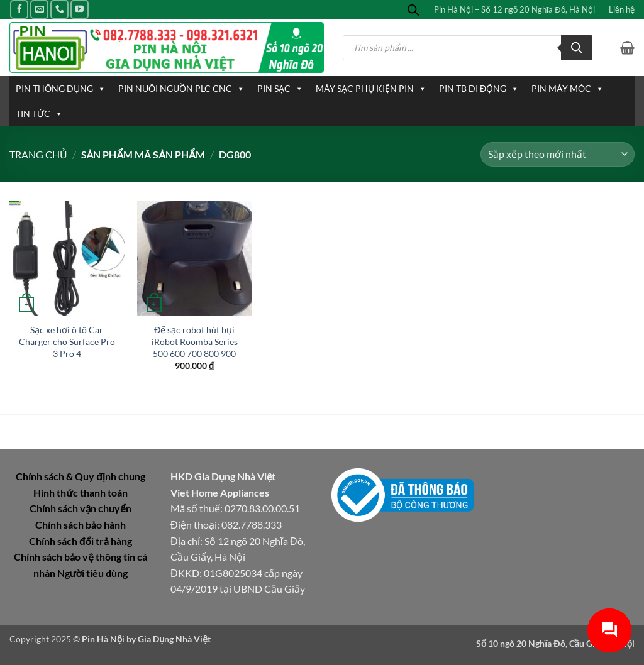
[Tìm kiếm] (577, 48)
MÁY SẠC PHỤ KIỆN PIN (371, 89)
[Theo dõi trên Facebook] (19, 9)
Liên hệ (622, 9)
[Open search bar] (413, 10)
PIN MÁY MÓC (568, 89)
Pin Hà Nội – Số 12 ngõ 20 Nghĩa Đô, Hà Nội (514, 9)
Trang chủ (38, 154)
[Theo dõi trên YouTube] (80, 9)
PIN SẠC (280, 89)
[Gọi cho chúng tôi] (59, 9)
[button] (627, 48)
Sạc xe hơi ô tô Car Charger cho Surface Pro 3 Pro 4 (67, 341)
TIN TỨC (39, 114)
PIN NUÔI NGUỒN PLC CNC (181, 89)
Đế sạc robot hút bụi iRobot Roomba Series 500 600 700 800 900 (195, 341)
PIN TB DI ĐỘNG (479, 89)
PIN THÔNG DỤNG (61, 89)
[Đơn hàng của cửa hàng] (558, 154)
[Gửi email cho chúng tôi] (39, 9)
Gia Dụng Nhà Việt (174, 639)
